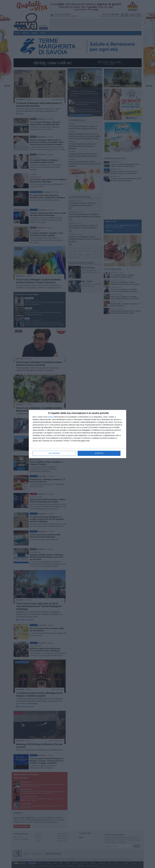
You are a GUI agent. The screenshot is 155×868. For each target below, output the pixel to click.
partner (50, 417)
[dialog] (77, 434)
